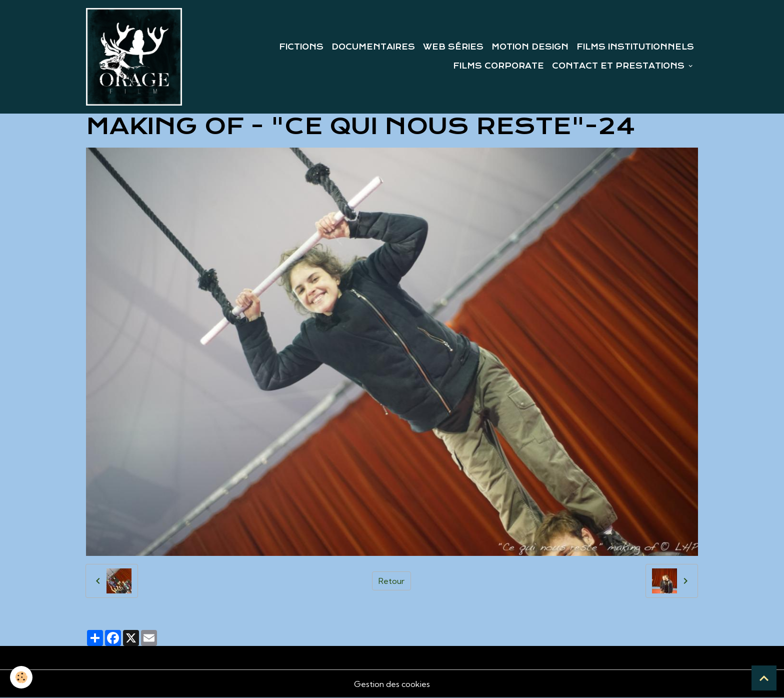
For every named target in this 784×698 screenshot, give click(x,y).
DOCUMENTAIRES (373, 47)
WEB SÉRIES (453, 47)
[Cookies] (21, 677)
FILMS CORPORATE (498, 66)
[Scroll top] (764, 678)
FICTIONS (301, 47)
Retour (391, 581)
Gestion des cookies (392, 684)
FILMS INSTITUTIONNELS (635, 47)
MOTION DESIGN (530, 47)
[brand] (134, 57)
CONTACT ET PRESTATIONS (619, 66)
